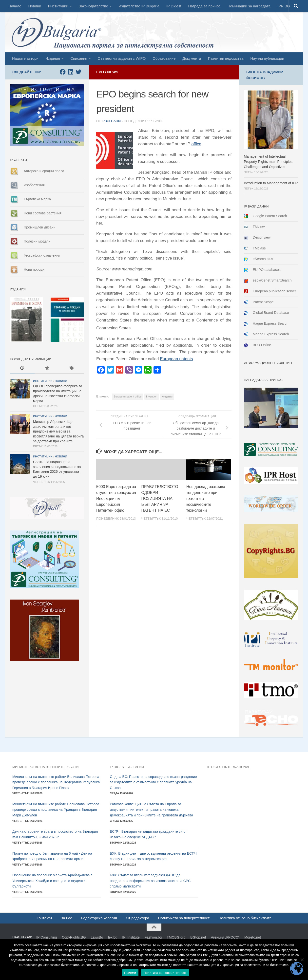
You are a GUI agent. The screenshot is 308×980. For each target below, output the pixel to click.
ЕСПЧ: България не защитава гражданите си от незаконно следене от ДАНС (148, 834)
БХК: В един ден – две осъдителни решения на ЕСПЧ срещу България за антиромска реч (153, 856)
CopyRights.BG (74, 937)
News (113, 72)
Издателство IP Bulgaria (139, 6)
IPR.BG (284, 6)
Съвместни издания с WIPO (122, 58)
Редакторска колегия (99, 918)
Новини (35, 6)
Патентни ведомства (226, 58)
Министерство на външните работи (45, 767)
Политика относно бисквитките (245, 918)
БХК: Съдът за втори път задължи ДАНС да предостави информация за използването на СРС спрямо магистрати (150, 881)
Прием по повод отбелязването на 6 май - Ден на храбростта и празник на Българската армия (52, 856)
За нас (66, 918)
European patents (176, 359)
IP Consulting (47, 937)
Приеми (130, 973)
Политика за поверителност (165, 973)
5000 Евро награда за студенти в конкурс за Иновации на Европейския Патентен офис (116, 499)
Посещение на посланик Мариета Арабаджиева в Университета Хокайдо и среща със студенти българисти (52, 881)
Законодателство (94, 6)
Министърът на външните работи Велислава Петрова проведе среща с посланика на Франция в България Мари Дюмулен (56, 810)
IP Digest (174, 6)
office (196, 144)
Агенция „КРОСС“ (225, 937)
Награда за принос (204, 6)
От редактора (138, 918)
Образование (164, 58)
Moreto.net (253, 937)
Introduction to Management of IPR (271, 183)
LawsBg (97, 937)
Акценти (167, 396)
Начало (15, 6)
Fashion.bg (153, 937)
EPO (100, 72)
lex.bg (113, 937)
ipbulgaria (111, 121)
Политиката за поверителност (184, 918)
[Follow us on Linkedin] (71, 72)
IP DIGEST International (229, 767)
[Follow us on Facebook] (63, 72)
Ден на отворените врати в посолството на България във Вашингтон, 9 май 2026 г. (55, 834)
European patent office (127, 396)
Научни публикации (267, 58)
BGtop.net (198, 937)
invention (152, 396)
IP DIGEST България (127, 767)
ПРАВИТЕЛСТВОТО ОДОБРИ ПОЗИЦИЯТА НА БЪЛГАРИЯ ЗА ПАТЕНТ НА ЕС (160, 499)
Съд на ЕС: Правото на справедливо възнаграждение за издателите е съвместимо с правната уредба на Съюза (153, 782)
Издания (53, 58)
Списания (79, 58)
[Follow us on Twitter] (78, 72)
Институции (58, 6)
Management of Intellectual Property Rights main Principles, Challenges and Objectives (269, 162)
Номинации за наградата (249, 6)
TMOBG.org (176, 937)
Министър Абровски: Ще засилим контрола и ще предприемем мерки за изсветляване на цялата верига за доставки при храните (58, 431)
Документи (192, 58)
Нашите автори (25, 58)
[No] (302, 960)
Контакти (44, 918)
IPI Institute (131, 937)
